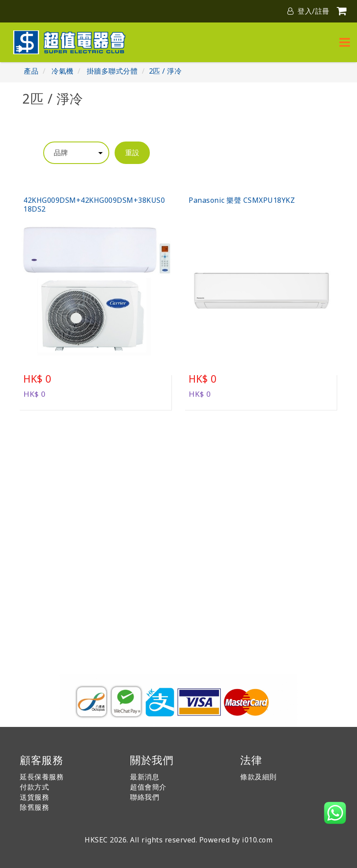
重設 (132, 153)
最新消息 (145, 777)
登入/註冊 (309, 11)
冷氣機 (63, 71)
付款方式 (34, 787)
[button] (335, 813)
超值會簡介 (148, 787)
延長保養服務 (42, 777)
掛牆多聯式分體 (112, 71)
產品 (31, 71)
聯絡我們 (145, 797)
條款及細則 (258, 777)
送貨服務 (34, 797)
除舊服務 (34, 807)
